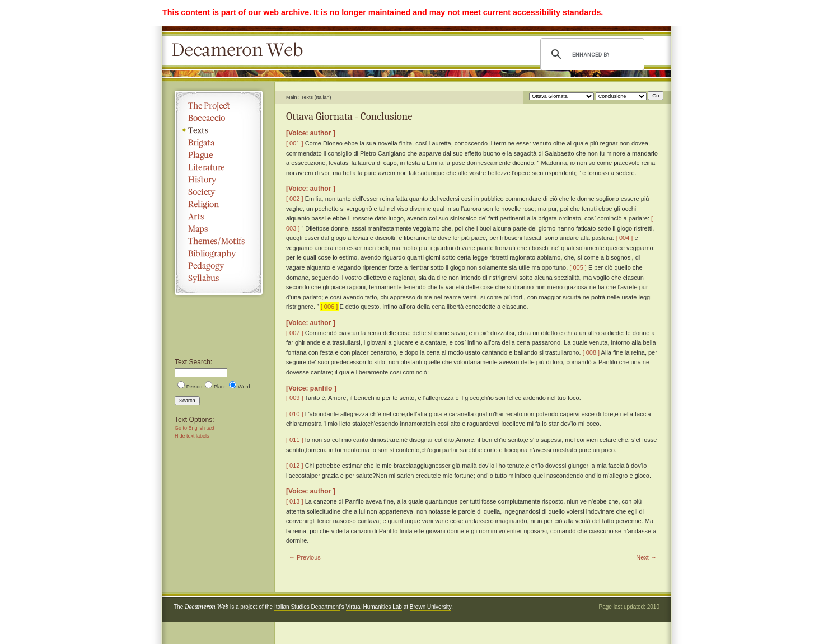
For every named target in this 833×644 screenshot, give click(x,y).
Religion (219, 204)
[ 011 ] (295, 440)
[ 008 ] (591, 352)
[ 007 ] (295, 333)
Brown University (430, 607)
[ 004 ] (624, 238)
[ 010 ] (295, 414)
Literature (219, 167)
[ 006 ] (329, 307)
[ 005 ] (578, 267)
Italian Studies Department (307, 607)
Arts (219, 217)
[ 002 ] (295, 199)
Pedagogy (219, 266)
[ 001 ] (295, 143)
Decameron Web (241, 50)
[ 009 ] (295, 398)
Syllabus (219, 278)
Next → (646, 557)
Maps (219, 229)
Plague (219, 155)
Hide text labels (192, 436)
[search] (591, 54)
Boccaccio (219, 118)
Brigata (219, 143)
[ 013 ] (295, 501)
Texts (219, 130)
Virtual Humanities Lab (374, 607)
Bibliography (219, 253)
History (219, 180)
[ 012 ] (295, 466)
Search (187, 401)
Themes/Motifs (219, 241)
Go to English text (195, 428)
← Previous (305, 557)
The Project (219, 106)
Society (219, 192)
